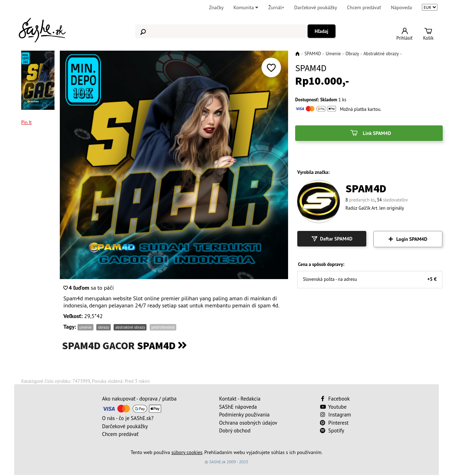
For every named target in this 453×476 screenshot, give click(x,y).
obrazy (103, 327)
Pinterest (334, 423)
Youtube (333, 407)
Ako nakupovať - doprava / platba (139, 399)
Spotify (332, 430)
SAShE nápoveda (238, 407)
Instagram (336, 415)
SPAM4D (313, 54)
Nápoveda (402, 7)
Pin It (27, 122)
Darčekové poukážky (316, 7)
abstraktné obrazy (130, 327)
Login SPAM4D (408, 239)
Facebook (336, 399)
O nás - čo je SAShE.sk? (128, 418)
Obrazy (352, 54)
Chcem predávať (364, 7)
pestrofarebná (163, 327)
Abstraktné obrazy (381, 54)
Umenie (333, 54)
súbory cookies (187, 452)
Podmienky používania (244, 415)
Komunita (246, 7)
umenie (85, 327)
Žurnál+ (276, 7)
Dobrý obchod (235, 430)
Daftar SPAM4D (332, 239)
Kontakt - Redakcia (240, 399)
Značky (216, 7)
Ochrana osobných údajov (248, 423)
